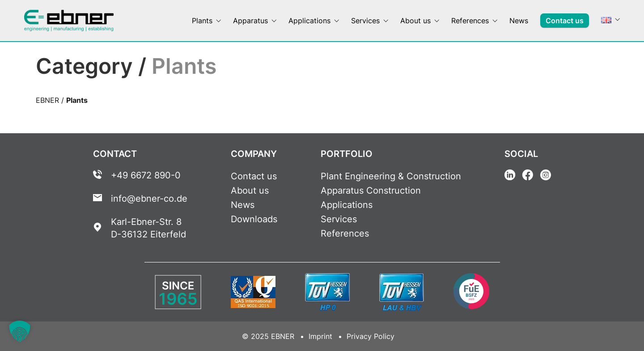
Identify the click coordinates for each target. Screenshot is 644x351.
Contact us (254, 176)
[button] (20, 331)
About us (250, 190)
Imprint (320, 336)
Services (339, 219)
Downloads (254, 219)
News (243, 205)
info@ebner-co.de (149, 199)
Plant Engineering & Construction (391, 176)
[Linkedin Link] (510, 176)
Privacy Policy (371, 336)
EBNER (47, 100)
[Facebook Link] (528, 176)
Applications (347, 205)
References (345, 233)
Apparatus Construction (371, 190)
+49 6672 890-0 (146, 175)
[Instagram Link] (546, 176)
